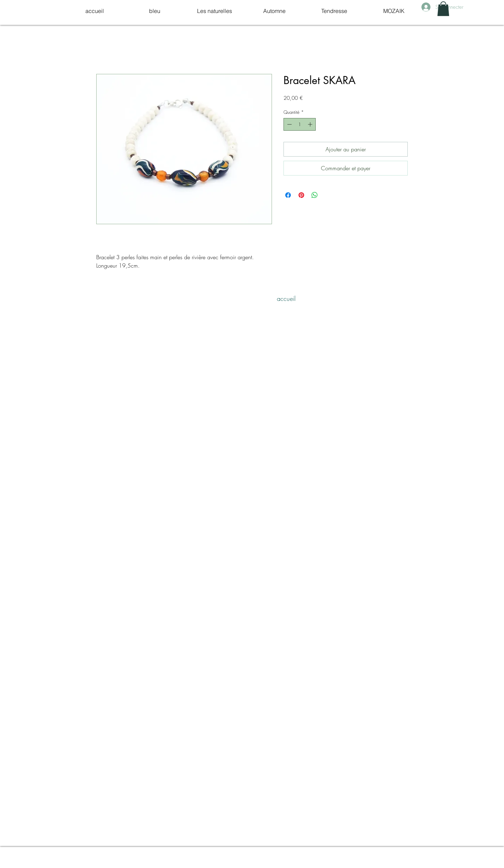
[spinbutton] (300, 124)
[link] (443, 9)
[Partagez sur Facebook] (288, 195)
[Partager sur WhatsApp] (315, 195)
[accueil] (286, 299)
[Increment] (311, 124)
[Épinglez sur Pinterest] (301, 195)
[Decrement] (289, 124)
